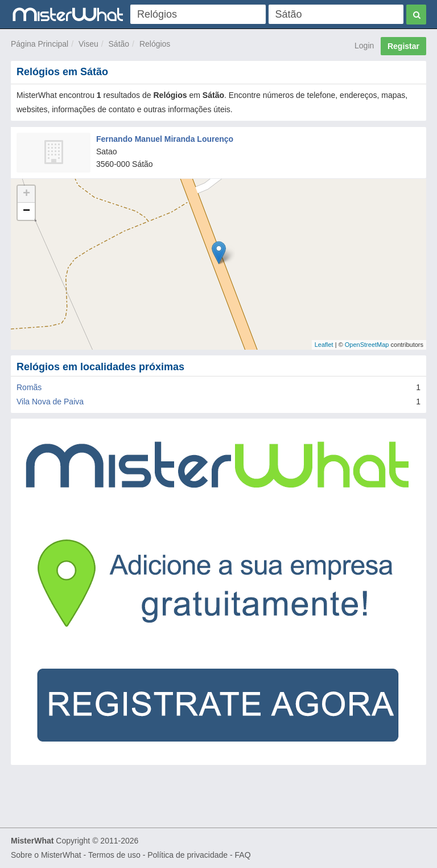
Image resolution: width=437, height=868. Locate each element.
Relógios (155, 44)
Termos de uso (114, 855)
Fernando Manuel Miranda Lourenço (165, 139)
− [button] (26, 211)
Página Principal (40, 44)
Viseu (88, 44)
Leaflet (324, 345)
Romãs (29, 387)
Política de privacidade (187, 855)
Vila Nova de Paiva (50, 402)
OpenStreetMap (367, 345)
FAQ (243, 855)
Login (364, 46)
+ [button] (26, 194)
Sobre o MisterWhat (46, 855)
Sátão (119, 44)
